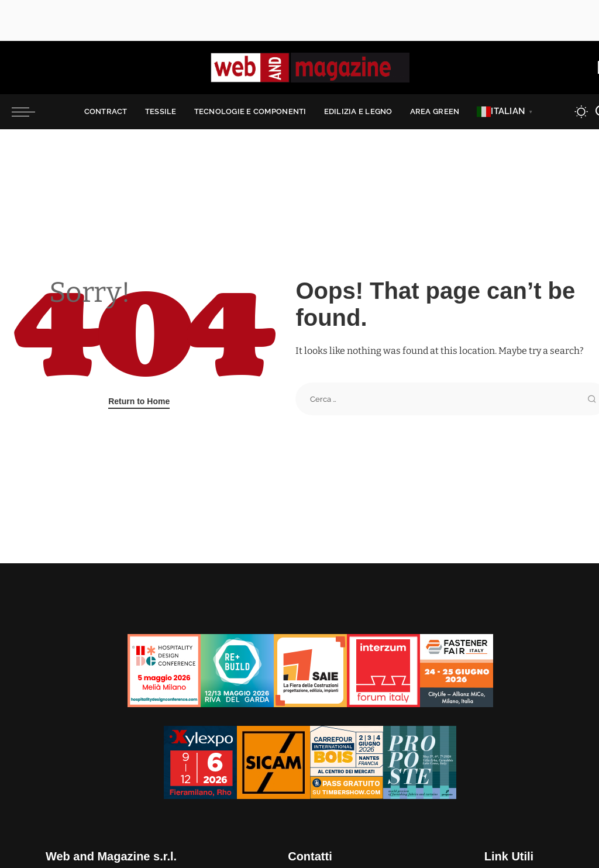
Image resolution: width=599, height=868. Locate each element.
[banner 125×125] (164, 670)
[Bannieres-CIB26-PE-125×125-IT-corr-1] (347, 762)
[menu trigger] (29, 112)
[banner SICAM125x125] (273, 762)
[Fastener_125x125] (457, 670)
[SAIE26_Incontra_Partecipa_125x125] (310, 670)
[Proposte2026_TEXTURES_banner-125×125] (420, 762)
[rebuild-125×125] (237, 670)
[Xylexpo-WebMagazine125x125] (200, 762)
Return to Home (139, 401)
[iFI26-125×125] (383, 670)
